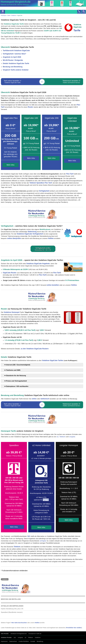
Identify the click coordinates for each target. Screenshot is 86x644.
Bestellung (40, 641)
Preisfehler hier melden (74, 628)
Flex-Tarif (70, 174)
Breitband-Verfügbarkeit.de (19, 634)
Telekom (62, 437)
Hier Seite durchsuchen (19, 623)
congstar (72, 437)
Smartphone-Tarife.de (35, 634)
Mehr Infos (11, 165)
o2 (58, 437)
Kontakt (33, 641)
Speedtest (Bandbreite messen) (12, 612)
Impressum (4, 641)
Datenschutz (13, 641)
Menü (3, 13)
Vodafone (14, 16)
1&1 (29, 536)
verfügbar (43, 541)
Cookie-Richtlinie (24, 641)
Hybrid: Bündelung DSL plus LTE (12, 609)
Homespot (4, 16)
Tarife (9, 16)
